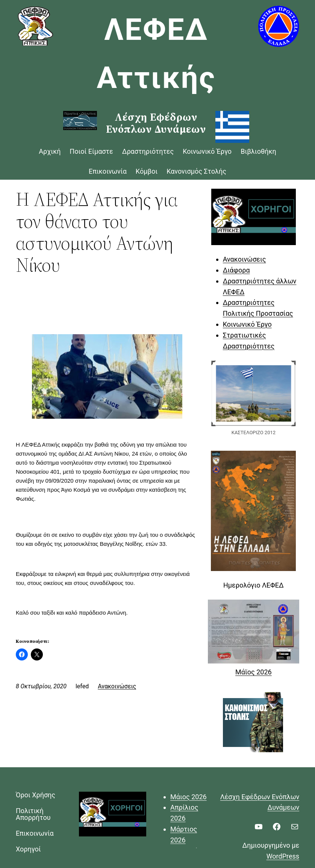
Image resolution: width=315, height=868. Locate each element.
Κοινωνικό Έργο (247, 324)
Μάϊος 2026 (254, 672)
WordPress (283, 856)
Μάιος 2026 (189, 797)
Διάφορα (236, 270)
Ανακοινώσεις (117, 686)
